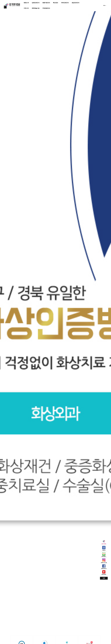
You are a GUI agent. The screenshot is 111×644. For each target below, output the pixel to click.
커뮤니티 (26, 8)
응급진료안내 (76, 3)
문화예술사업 (36, 8)
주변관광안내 (46, 8)
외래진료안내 (65, 3)
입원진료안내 (36, 3)
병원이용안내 (46, 3)
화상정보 (56, 3)
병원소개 (26, 3)
